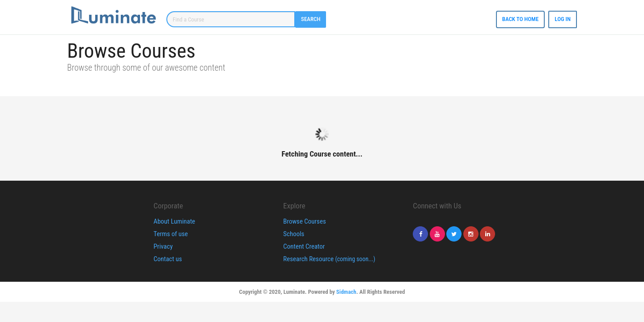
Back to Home (521, 19)
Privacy (163, 246)
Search (311, 19)
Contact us (168, 259)
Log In (563, 19)
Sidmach (346, 292)
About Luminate (174, 221)
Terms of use (171, 234)
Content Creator (304, 246)
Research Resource (329, 259)
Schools (294, 234)
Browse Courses (304, 221)
